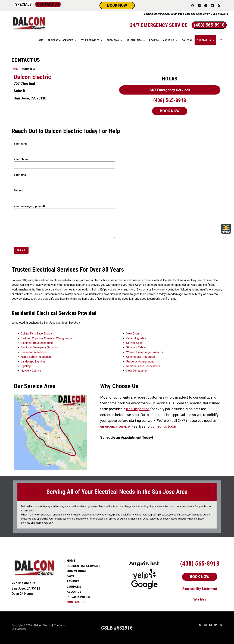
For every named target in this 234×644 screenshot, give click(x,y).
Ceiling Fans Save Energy (36, 334)
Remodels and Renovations (143, 366)
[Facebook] (193, 5)
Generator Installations (35, 352)
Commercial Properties (141, 357)
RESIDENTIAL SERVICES (63, 40)
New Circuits (134, 334)
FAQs (70, 576)
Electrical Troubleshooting (37, 343)
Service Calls (134, 343)
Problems (115, 40)
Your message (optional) (64, 221)
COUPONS (187, 40)
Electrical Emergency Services (39, 347)
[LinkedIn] (213, 5)
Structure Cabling (137, 347)
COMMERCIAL (77, 571)
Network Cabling (31, 371)
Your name (64, 147)
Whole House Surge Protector (145, 352)
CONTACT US (48, 4)
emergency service (115, 426)
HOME (40, 40)
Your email (64, 178)
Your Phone (64, 162)
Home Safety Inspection (36, 357)
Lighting (26, 366)
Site (197, 599)
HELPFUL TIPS (136, 40)
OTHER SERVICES (92, 40)
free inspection (138, 409)
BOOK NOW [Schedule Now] (117, 5)
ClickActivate (19, 629)
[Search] (221, 40)
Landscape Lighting (33, 362)
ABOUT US (171, 40)
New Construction (137, 371)
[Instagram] (206, 5)
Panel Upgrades (136, 338)
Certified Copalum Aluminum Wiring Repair (47, 338)
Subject (64, 193)
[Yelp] (219, 5)
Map (203, 599)
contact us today (163, 426)
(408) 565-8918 (170, 100)
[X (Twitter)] (199, 5)
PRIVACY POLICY (79, 597)
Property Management (140, 362)
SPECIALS (23, 4)
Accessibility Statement (200, 589)
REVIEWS (154, 40)
